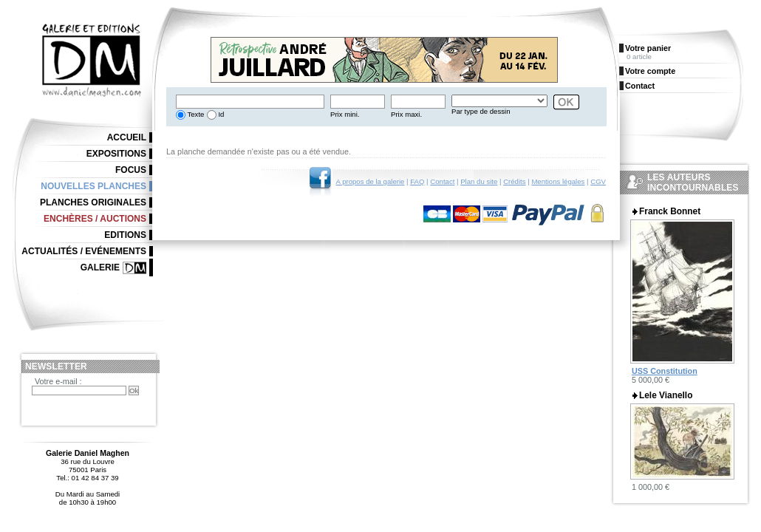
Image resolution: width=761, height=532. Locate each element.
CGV (598, 181)
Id (221, 114)
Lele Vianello (666, 395)
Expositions (116, 154)
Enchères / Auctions (95, 219)
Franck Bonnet (670, 211)
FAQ (417, 181)
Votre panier (648, 48)
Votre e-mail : (58, 381)
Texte (195, 114)
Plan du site (479, 181)
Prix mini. (345, 114)
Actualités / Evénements (84, 251)
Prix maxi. (406, 114)
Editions (125, 235)
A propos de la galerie (371, 181)
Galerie (100, 267)
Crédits (514, 181)
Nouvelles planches (93, 186)
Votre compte (650, 71)
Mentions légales (558, 181)
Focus (131, 170)
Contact (442, 181)
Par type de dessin (481, 111)
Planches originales (93, 202)
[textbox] (250, 102)
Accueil (127, 137)
